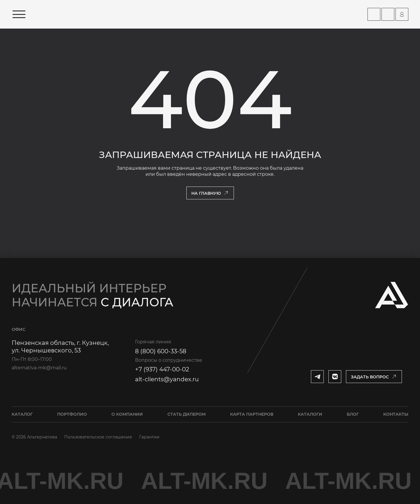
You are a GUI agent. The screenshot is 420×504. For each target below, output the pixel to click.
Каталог (22, 414)
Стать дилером (187, 414)
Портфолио (72, 414)
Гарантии (149, 437)
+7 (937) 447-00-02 (162, 369)
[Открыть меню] (19, 14)
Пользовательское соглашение (98, 437)
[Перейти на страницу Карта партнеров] (374, 14)
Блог (353, 414)
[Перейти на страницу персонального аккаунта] (402, 14)
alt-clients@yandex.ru (167, 379)
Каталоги (310, 414)
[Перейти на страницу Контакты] (388, 14)
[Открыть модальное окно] (374, 377)
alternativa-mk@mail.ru (39, 368)
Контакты (396, 414)
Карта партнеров (252, 414)
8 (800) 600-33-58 (161, 351)
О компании (127, 414)
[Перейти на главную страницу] (90, 14)
